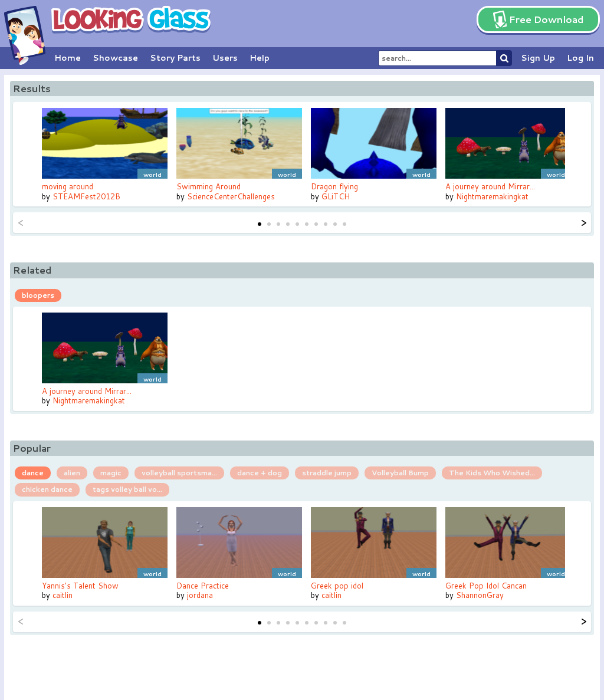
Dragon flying (334, 186)
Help (260, 58)
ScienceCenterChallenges (231, 196)
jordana (200, 595)
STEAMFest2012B (86, 196)
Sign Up (538, 58)
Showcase (115, 58)
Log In (580, 58)
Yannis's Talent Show (80, 586)
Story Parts (175, 58)
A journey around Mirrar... (490, 186)
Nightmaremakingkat (492, 196)
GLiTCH (336, 196)
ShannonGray (480, 595)
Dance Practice (203, 586)
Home (68, 58)
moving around (68, 186)
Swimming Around (209, 186)
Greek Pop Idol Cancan (486, 586)
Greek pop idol (337, 586)
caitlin (63, 595)
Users (225, 58)
